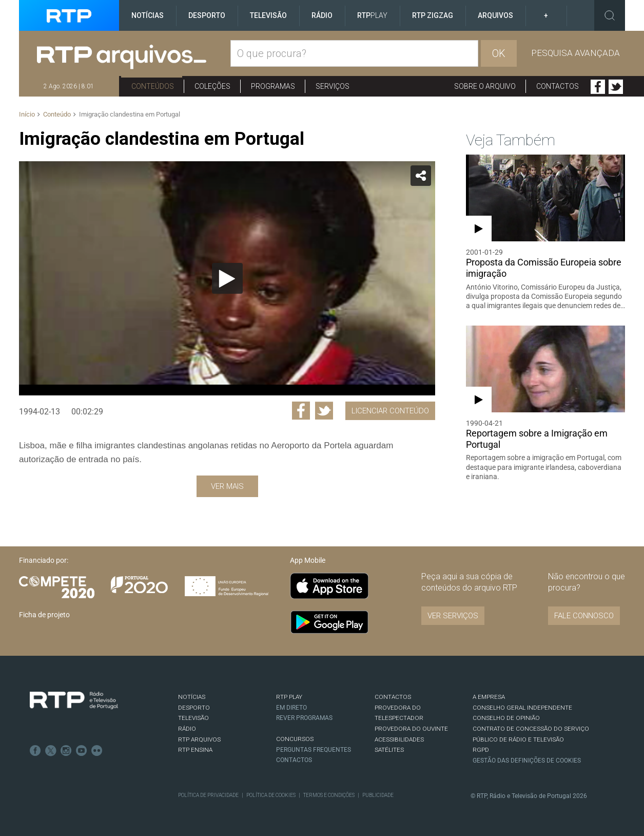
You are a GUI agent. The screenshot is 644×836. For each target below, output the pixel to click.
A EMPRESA (489, 697)
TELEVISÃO (193, 718)
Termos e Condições (329, 795)
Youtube (82, 751)
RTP (372, 15)
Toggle (610, 15)
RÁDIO (187, 729)
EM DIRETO (291, 708)
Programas (273, 86)
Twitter (616, 87)
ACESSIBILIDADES (399, 739)
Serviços (333, 86)
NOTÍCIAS (192, 697)
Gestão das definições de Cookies (527, 761)
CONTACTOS (393, 697)
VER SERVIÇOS (453, 616)
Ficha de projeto (44, 615)
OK (499, 53)
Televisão (268, 15)
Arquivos (495, 15)
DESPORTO (194, 708)
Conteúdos (153, 86)
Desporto (207, 15)
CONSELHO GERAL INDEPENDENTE (522, 708)
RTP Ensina (195, 750)
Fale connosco (584, 616)
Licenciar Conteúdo (390, 411)
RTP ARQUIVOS (199, 739)
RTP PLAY (289, 697)
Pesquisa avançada (575, 53)
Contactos (558, 86)
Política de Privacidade (208, 795)
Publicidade (378, 795)
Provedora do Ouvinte (411, 729)
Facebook (598, 87)
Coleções (212, 86)
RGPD (481, 750)
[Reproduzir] (227, 278)
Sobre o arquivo (485, 86)
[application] (227, 278)
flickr (97, 751)
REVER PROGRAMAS (304, 718)
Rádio (322, 15)
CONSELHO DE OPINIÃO (506, 718)
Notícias (148, 15)
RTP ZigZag (433, 15)
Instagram (66, 751)
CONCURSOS (295, 739)
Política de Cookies (271, 795)
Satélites (389, 750)
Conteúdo (57, 114)
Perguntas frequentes (314, 750)
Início (27, 114)
